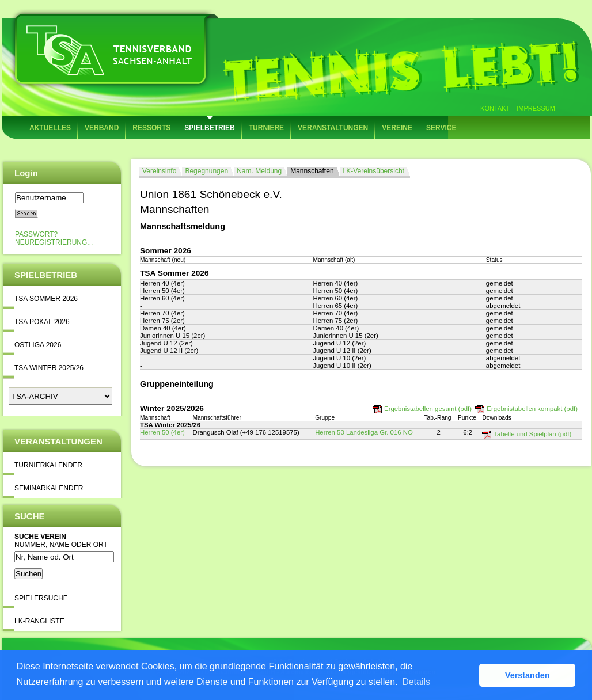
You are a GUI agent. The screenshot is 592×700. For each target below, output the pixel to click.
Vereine (397, 128)
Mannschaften (312, 171)
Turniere (266, 128)
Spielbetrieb (209, 128)
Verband (102, 128)
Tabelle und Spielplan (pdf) (532, 434)
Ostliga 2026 (38, 345)
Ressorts (151, 128)
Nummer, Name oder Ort (61, 545)
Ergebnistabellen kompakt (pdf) (532, 409)
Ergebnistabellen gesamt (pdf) (428, 409)
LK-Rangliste (39, 621)
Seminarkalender (49, 488)
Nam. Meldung (259, 171)
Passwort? (36, 234)
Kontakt (495, 108)
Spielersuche (41, 598)
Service (441, 128)
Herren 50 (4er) (162, 432)
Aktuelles (50, 128)
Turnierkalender (48, 465)
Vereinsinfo (159, 171)
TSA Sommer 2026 (46, 299)
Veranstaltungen (333, 128)
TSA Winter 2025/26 (49, 368)
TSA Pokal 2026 (42, 322)
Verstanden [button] (528, 675)
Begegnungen (206, 171)
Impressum (536, 108)
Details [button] (416, 682)
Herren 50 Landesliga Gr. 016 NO (364, 432)
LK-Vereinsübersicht (373, 171)
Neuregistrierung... (54, 242)
